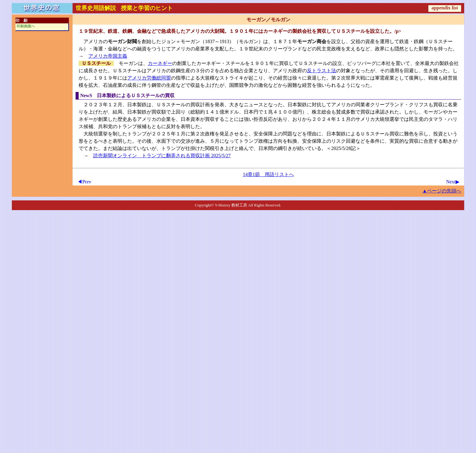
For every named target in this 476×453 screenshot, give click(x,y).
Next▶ (453, 182)
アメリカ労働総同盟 (149, 78)
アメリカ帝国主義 (108, 56)
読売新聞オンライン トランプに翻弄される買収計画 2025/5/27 (162, 156)
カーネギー (160, 63)
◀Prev (84, 182)
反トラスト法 (321, 71)
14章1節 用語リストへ (268, 174)
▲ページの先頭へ (442, 191)
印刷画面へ (26, 26)
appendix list (445, 8)
